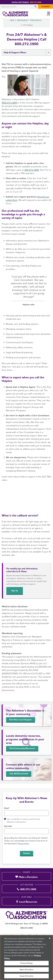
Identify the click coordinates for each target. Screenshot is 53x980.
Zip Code (8, 826)
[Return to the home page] (16, 14)
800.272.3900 (36, 2)
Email (7, 808)
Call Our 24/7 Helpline (20, 2)
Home (12, 24)
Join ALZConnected (19, 778)
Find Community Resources (22, 752)
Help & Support (22, 24)
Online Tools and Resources (37, 24)
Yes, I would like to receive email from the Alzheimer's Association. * (24, 820)
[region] (26, 957)
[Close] (50, 938)
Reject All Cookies (26, 970)
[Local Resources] (26, 901)
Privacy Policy (23, 844)
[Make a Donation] (26, 876)
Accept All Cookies (27, 976)
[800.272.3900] (26, 888)
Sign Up (15, 595)
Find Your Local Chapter (21, 724)
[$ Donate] (46, 7)
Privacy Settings (26, 963)
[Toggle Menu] (49, 14)
